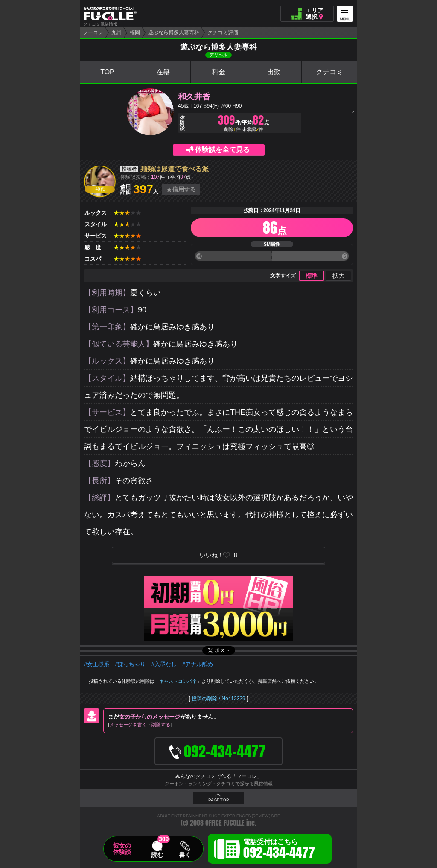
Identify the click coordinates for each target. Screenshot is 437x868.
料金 (218, 72)
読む (157, 855)
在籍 (163, 72)
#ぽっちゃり (130, 664)
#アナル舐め (198, 664)
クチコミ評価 (223, 32)
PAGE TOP (218, 800)
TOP (107, 72)
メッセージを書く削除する (140, 725)
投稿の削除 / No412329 (218, 699)
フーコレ (93, 32)
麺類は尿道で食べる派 (175, 169)
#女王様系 (97, 664)
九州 (117, 32)
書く (185, 855)
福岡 (135, 32)
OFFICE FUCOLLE (225, 823)
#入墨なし (164, 664)
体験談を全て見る (222, 150)
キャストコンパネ (178, 681)
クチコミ (329, 72)
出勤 (274, 72)
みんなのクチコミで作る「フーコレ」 (218, 776)
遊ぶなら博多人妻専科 (174, 32)
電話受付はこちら (279, 850)
